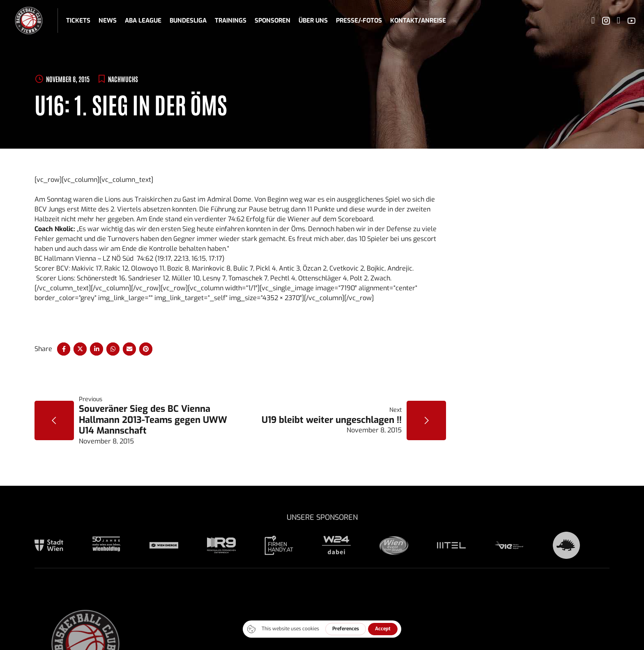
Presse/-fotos (359, 21)
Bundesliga (188, 21)
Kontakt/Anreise (418, 21)
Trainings (231, 21)
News (108, 21)
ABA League (143, 21)
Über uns (313, 21)
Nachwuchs (123, 79)
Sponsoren (273, 21)
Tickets (78, 21)
